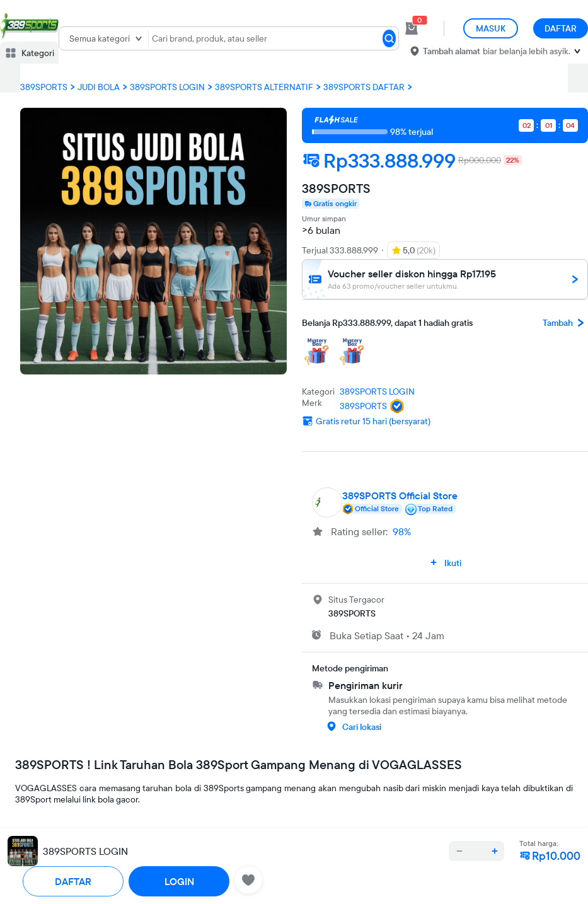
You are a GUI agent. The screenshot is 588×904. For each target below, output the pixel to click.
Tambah (565, 323)
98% (402, 531)
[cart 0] (412, 28)
